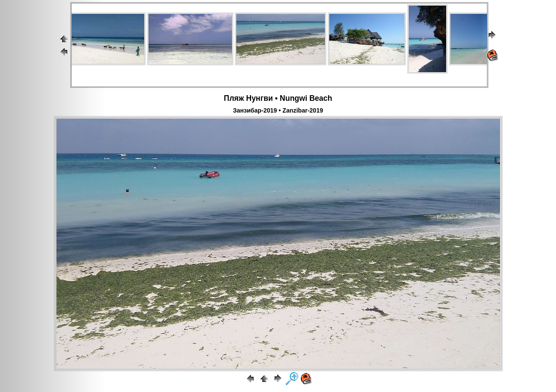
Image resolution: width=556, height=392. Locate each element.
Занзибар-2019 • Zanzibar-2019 (278, 110)
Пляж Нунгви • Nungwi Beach (278, 98)
